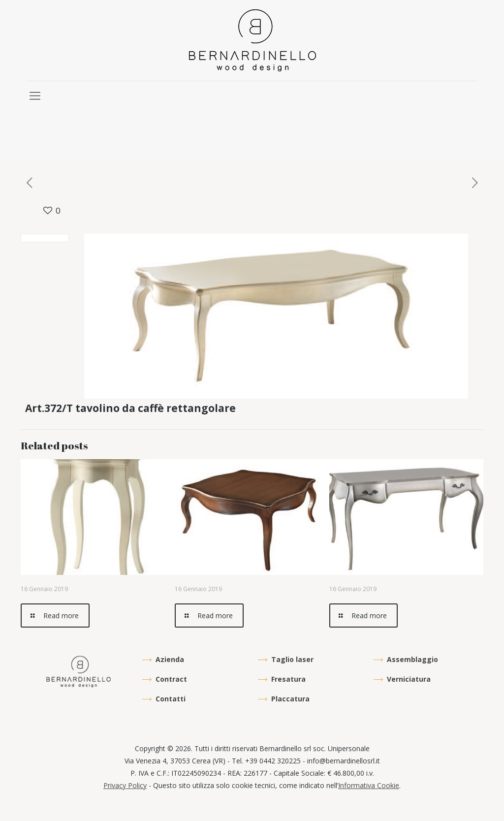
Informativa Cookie (369, 785)
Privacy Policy (125, 785)
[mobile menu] (35, 95)
